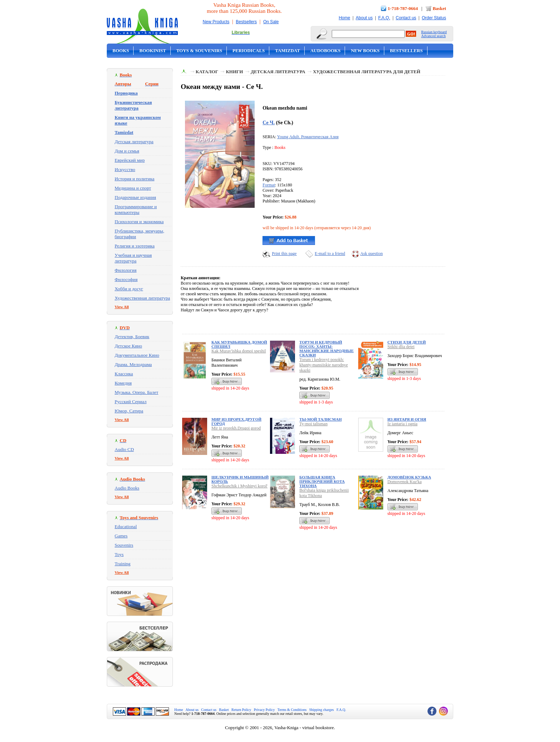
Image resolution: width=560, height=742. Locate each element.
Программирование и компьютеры (136, 209)
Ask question (372, 254)
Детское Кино (128, 346)
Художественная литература (142, 298)
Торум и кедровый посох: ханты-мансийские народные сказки (326, 349)
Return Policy (241, 710)
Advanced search (433, 36)
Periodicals (249, 51)
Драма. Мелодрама (133, 364)
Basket (439, 8)
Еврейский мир (130, 160)
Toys (119, 554)
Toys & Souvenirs (199, 51)
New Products (216, 22)
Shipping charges (322, 710)
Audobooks (326, 51)
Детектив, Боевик (132, 337)
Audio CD (124, 449)
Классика (124, 374)
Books (121, 51)
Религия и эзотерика (135, 246)
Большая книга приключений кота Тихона (322, 481)
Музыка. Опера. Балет (136, 392)
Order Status (434, 18)
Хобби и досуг (129, 289)
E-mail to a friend (330, 254)
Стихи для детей (407, 342)
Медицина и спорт (133, 188)
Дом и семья (127, 151)
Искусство (125, 169)
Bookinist (152, 51)
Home (344, 18)
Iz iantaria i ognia (402, 424)
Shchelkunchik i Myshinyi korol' (239, 486)
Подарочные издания (135, 197)
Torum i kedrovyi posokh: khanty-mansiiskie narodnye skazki (324, 365)
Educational (126, 527)
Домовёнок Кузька (409, 477)
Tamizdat (287, 51)
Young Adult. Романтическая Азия (308, 137)
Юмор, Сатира (129, 411)
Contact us (406, 18)
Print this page (284, 254)
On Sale (271, 22)
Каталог (207, 72)
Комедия (123, 383)
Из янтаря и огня (407, 419)
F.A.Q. (384, 18)
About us (364, 18)
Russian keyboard (434, 32)
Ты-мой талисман (320, 419)
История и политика (134, 179)
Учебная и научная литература (133, 258)
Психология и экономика (139, 222)
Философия (126, 279)
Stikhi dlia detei (401, 347)
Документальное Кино (137, 355)
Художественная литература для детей (367, 72)
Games (121, 536)
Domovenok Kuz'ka (405, 482)
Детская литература (134, 142)
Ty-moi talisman (313, 424)
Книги (234, 72)
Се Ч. (269, 122)
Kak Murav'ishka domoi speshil (239, 351)
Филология (126, 270)
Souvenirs (124, 545)
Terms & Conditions (292, 710)
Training (122, 564)
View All (122, 307)
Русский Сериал (131, 402)
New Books (365, 51)
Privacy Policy (264, 710)
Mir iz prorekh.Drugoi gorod (236, 428)
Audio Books (127, 488)
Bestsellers (246, 22)
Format (269, 185)
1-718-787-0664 (403, 8)
